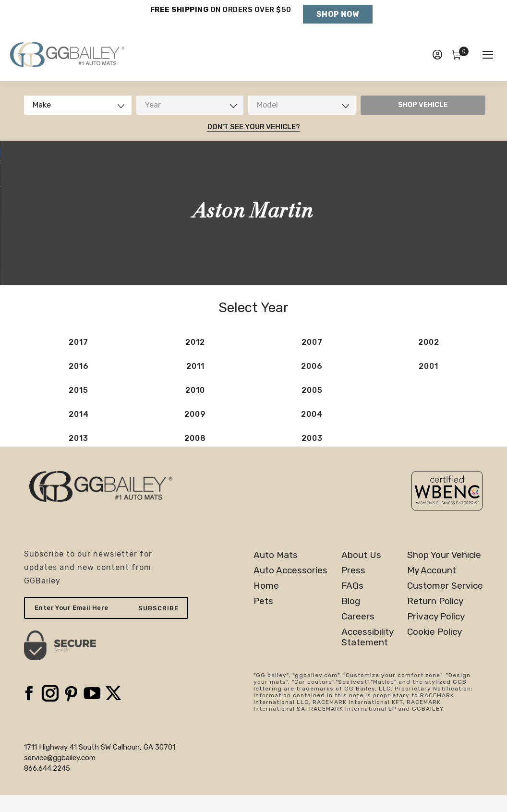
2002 (429, 342)
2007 (312, 342)
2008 (195, 438)
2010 (195, 390)
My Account (432, 570)
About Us (361, 555)
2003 (312, 438)
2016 (79, 366)
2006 (312, 366)
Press (353, 570)
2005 (312, 390)
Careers (358, 617)
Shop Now (338, 14)
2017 (78, 342)
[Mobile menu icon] (488, 55)
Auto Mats (276, 555)
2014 (79, 414)
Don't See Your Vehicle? (254, 127)
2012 (195, 342)
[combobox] (78, 105)
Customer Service (445, 586)
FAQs (352, 586)
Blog (351, 601)
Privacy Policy (436, 617)
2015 (78, 390)
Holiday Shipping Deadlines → (221, 19)
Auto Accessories (290, 570)
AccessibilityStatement (368, 637)
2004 (312, 414)
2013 (78, 438)
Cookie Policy (435, 632)
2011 (195, 366)
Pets (263, 601)
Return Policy (435, 601)
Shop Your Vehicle (444, 555)
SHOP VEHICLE (423, 105)
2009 (195, 414)
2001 (429, 366)
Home (266, 586)
